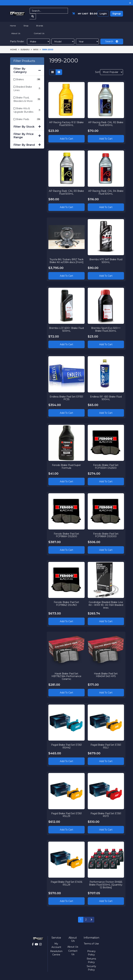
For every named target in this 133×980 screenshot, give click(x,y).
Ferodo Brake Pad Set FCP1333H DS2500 (106, 466)
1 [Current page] (81, 920)
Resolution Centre (56, 953)
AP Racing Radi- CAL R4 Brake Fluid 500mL (106, 192)
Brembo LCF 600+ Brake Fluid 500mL (66, 329)
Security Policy (91, 968)
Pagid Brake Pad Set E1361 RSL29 (66, 815)
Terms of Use (91, 944)
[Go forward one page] (91, 920)
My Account (56, 945)
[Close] (130, 3)
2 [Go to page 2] (86, 920)
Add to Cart (66, 139)
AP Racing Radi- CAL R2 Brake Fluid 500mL (106, 124)
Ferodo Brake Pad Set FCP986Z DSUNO (66, 603)
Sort (97, 72)
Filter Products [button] (24, 61)
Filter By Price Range (27, 136)
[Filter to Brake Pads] (27, 119)
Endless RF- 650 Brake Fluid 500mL (106, 398)
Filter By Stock (27, 127)
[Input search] (49, 11)
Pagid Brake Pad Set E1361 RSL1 (106, 746)
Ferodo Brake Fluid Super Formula (66, 466)
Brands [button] (40, 26)
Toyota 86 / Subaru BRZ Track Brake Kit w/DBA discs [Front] (66, 261)
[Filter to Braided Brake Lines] (27, 89)
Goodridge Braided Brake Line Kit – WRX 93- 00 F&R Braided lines (106, 605)
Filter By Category (27, 70)
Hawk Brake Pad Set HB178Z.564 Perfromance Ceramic (66, 676)
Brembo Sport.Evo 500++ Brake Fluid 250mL (106, 329)
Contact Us (39, 33)
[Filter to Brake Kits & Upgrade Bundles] (27, 110)
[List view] (59, 72)
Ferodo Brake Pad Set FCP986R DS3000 (106, 535)
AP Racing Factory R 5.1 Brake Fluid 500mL (66, 124)
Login (103, 14)
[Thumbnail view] (52, 72)
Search (112, 41)
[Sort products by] (112, 72)
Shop (26, 26)
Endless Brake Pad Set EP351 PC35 (66, 398)
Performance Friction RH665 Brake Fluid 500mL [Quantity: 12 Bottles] (106, 885)
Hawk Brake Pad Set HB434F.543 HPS (106, 675)
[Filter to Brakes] (27, 80)
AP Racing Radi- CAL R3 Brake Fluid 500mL (66, 192)
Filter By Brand (27, 145)
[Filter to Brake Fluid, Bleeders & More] (27, 99)
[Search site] (33, 16)
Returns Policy (91, 960)
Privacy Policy (91, 953)
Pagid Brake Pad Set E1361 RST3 (106, 815)
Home (13, 26)
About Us (16, 33)
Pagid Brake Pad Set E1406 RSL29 (66, 883)
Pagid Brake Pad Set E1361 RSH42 (66, 746)
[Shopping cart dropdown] (84, 14)
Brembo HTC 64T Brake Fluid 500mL (106, 261)
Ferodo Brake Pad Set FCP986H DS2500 (66, 535)
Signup (117, 14)
